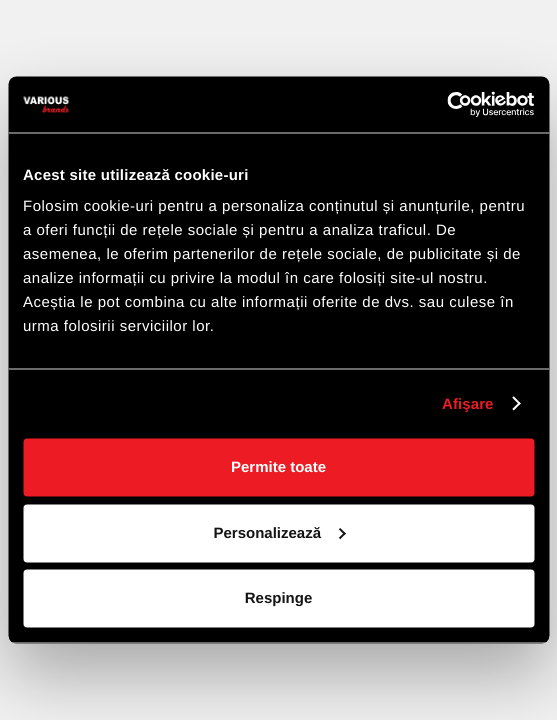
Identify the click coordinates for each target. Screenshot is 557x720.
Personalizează (279, 532)
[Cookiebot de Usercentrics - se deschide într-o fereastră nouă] (446, 105)
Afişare (468, 403)
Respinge (279, 598)
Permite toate (278, 467)
